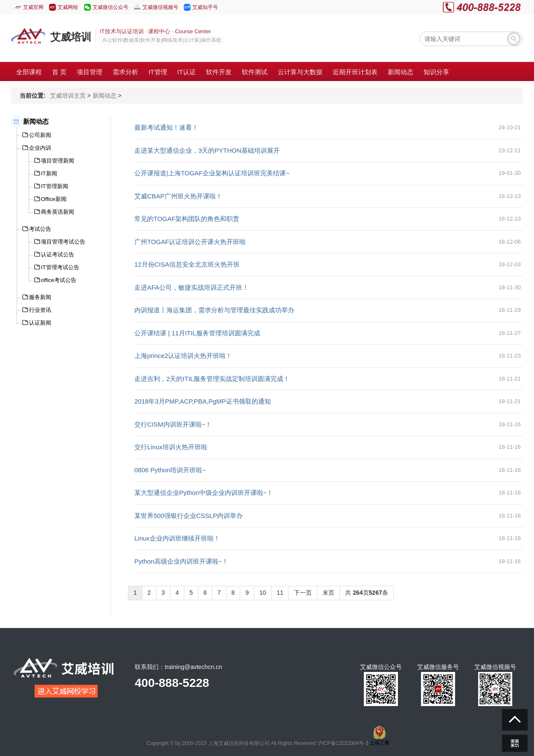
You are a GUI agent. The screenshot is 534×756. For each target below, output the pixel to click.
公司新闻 (40, 135)
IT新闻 (49, 173)
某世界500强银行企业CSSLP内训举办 (189, 516)
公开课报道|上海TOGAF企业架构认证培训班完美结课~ (212, 173)
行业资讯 (40, 310)
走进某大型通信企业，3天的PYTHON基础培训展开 (207, 150)
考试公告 (40, 229)
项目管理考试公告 (63, 242)
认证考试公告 (58, 254)
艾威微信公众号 (110, 7)
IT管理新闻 (55, 186)
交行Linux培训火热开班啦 (171, 447)
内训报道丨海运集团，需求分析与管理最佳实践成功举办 (214, 310)
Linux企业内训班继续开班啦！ (177, 538)
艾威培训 (71, 37)
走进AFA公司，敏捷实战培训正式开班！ (192, 287)
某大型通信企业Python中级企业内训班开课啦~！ (204, 493)
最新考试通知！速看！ (166, 127)
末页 (328, 593)
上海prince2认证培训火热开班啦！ (183, 356)
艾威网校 (68, 7)
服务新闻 (40, 297)
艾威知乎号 (205, 7)
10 (263, 593)
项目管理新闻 (58, 161)
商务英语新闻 (58, 212)
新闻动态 (104, 96)
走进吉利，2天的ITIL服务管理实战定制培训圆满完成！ (212, 379)
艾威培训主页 (68, 96)
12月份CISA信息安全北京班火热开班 (187, 264)
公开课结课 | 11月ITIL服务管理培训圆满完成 (197, 333)
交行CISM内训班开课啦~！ (173, 424)
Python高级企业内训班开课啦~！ (181, 561)
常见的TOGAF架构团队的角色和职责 (187, 219)
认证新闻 (40, 323)
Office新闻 (54, 199)
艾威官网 (33, 7)
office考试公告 (59, 280)
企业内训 (40, 148)
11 (280, 593)
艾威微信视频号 (160, 7)
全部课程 (29, 72)
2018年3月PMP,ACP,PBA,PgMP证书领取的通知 (203, 401)
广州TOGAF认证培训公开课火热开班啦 (190, 242)
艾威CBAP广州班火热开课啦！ (178, 196)
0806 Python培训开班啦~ (170, 470)
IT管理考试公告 (60, 267)
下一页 (303, 593)
